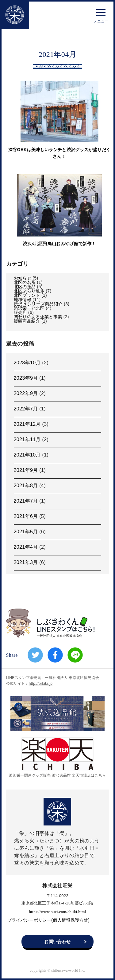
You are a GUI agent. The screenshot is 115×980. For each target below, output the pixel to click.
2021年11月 (27, 439)
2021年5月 (26, 532)
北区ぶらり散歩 (29, 291)
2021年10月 (27, 455)
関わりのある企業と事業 (38, 317)
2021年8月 (26, 486)
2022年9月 (26, 393)
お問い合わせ (57, 942)
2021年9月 (26, 470)
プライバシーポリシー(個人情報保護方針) (48, 920)
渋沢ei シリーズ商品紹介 (38, 304)
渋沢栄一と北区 (29, 308)
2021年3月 (26, 562)
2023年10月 (27, 363)
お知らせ (23, 278)
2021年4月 (26, 547)
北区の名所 (25, 282)
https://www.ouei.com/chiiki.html (57, 911)
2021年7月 (26, 501)
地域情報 (23, 300)
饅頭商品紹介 (27, 321)
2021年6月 (26, 516)
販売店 (20, 312)
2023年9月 (26, 378)
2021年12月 (27, 424)
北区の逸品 (25, 287)
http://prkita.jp (41, 684)
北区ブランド (27, 295)
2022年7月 (26, 409)
